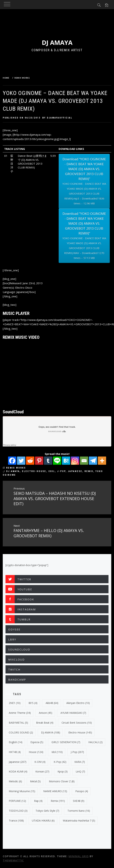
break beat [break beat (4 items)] (45, 723)
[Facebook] (12, 461)
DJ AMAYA (57, 42)
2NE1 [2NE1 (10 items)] (15, 703)
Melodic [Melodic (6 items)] (15, 781)
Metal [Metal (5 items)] (35, 781)
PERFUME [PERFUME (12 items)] (17, 801)
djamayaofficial (60, 118)
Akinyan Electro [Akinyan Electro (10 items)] (78, 703)
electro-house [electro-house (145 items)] (80, 732)
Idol (52, 471)
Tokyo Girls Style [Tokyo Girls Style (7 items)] (47, 811)
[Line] (57, 461)
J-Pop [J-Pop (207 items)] (77, 752)
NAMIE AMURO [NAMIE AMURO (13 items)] (55, 791)
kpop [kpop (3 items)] (63, 771)
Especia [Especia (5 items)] (37, 742)
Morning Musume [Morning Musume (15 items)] (22, 791)
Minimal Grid (79, 856)
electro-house (34, 471)
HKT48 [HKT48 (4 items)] (15, 752)
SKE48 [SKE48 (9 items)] (79, 801)
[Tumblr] (48, 461)
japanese (75, 471)
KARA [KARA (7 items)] (80, 762)
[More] (102, 461)
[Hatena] (66, 461)
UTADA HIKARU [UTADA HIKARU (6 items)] (43, 821)
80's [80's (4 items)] (33, 703)
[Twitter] (21, 461)
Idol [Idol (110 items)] (57, 752)
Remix (89, 471)
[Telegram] (93, 461)
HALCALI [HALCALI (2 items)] (95, 742)
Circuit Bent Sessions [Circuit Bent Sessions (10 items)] (77, 723)
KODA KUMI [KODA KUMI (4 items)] (18, 771)
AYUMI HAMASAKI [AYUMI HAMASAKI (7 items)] (73, 713)
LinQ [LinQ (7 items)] (80, 771)
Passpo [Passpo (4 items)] (82, 791)
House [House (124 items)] (36, 752)
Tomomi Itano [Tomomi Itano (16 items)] (79, 811)
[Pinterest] (39, 461)
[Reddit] (30, 461)
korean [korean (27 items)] (42, 771)
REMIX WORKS (16, 468)
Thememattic (13, 860)
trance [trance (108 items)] (16, 821)
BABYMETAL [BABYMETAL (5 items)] (18, 723)
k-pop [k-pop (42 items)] (60, 762)
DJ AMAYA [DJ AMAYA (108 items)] (51, 732)
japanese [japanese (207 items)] (18, 762)
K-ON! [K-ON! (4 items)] (40, 762)
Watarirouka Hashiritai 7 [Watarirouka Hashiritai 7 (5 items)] (79, 821)
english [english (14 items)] (16, 742)
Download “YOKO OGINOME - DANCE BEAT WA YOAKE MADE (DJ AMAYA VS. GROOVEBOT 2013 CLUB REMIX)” (84, 181)
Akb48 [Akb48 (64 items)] (52, 703)
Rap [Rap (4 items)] (38, 801)
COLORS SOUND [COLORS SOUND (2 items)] (21, 732)
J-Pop (61, 471)
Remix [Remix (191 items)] (58, 801)
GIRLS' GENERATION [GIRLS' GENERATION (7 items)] (66, 742)
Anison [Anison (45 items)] (46, 713)
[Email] (84, 461)
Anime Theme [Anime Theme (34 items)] (20, 713)
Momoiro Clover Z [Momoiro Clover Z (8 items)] (62, 781)
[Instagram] (75, 461)
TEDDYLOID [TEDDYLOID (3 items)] (18, 811)
